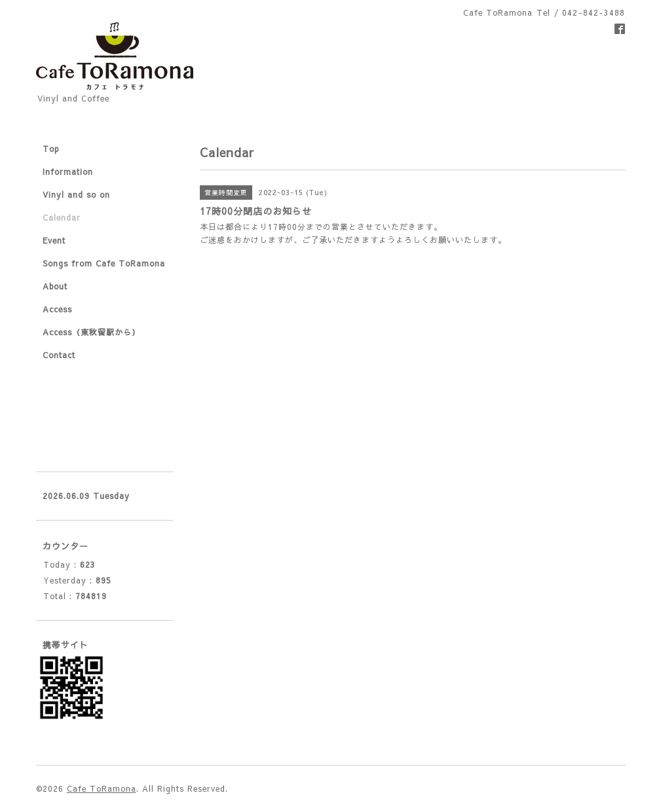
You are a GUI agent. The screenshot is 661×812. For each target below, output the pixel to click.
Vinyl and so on (76, 194)
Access (57, 309)
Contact (59, 355)
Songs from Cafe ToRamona (104, 263)
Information (68, 172)
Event (54, 240)
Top (51, 149)
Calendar (62, 217)
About (55, 286)
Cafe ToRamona (102, 788)
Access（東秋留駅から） (91, 332)
